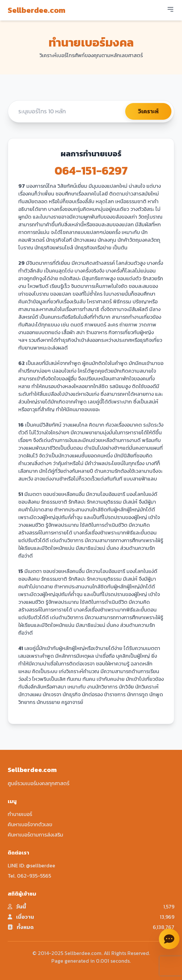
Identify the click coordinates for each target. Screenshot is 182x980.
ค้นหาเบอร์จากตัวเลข (30, 824)
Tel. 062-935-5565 (29, 876)
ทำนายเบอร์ (20, 814)
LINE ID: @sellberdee (31, 865)
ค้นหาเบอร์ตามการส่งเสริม (35, 835)
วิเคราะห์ (148, 111)
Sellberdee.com (37, 10)
